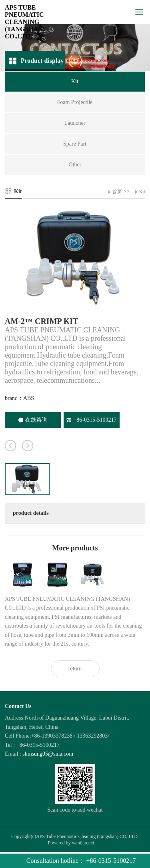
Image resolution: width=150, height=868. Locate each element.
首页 (117, 192)
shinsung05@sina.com (48, 754)
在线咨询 (33, 420)
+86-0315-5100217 (91, 420)
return (75, 669)
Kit (142, 192)
